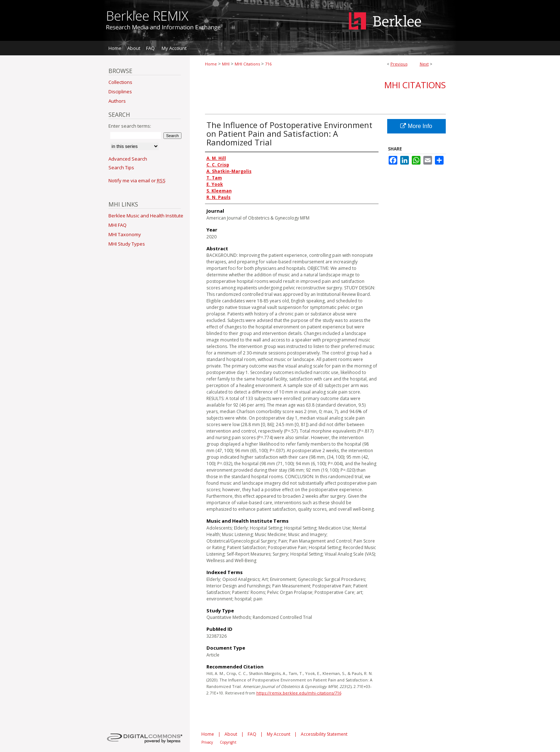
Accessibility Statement (324, 734)
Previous (399, 64)
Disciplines (120, 92)
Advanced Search (128, 159)
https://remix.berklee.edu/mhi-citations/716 (299, 693)
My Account (279, 734)
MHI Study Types (127, 244)
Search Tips (121, 167)
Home (211, 64)
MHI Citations (247, 64)
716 (268, 64)
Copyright (228, 742)
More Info (416, 126)
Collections (120, 82)
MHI (226, 64)
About (231, 734)
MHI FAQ (117, 225)
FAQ (252, 734)
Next (424, 64)
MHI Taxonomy (125, 234)
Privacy (207, 742)
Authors (117, 101)
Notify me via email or (137, 180)
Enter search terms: (130, 126)
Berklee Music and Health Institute (146, 216)
